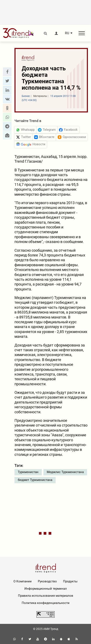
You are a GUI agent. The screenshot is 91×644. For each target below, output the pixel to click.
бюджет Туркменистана (35, 480)
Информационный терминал (46, 589)
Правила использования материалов (46, 596)
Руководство (47, 581)
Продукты (70, 581)
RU (67, 33)
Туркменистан (28, 472)
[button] (7, 72)
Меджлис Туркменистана (65, 472)
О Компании (23, 581)
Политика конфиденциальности (46, 603)
